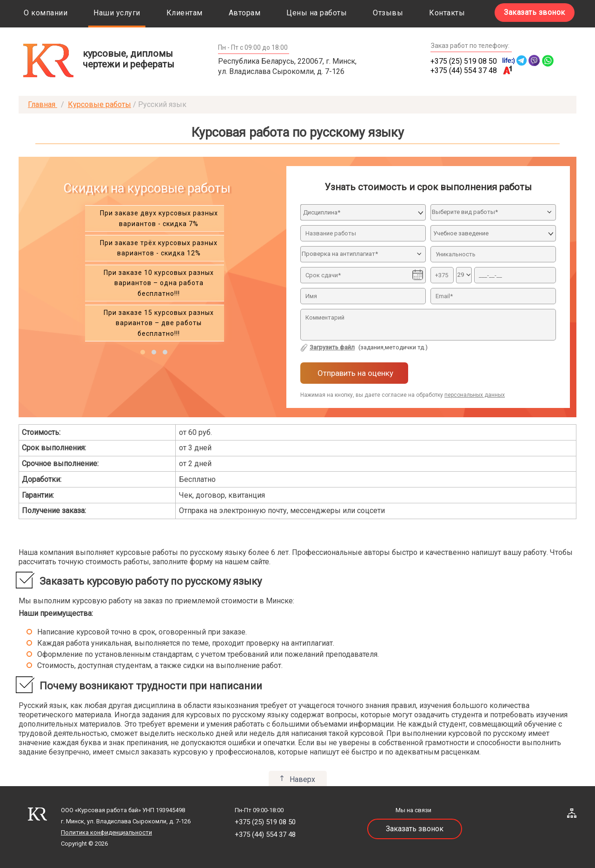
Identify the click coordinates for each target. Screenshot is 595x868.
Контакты (447, 13)
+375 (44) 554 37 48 (464, 70)
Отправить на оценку (354, 373)
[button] (143, 352)
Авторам (245, 13)
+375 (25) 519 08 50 (464, 61)
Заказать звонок (535, 12)
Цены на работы (317, 13)
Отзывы (388, 13)
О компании (46, 13)
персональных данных (475, 395)
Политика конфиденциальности (106, 832)
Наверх (302, 779)
